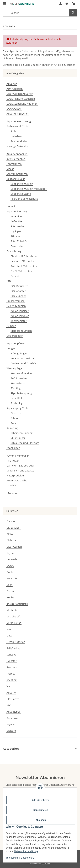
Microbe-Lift (14, 616)
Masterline (13, 610)
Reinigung (12, 428)
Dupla (10, 572)
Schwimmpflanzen (17, 174)
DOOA (10, 566)
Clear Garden (14, 547)
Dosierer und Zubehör (23, 363)
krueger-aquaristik (17, 604)
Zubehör (16, 276)
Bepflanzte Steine (21, 194)
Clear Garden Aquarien (20, 94)
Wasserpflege (14, 368)
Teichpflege (17, 403)
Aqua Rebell (14, 712)
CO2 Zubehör (18, 296)
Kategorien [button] (11, 749)
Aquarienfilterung (17, 211)
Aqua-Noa (12, 718)
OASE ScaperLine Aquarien (22, 104)
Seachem (12, 667)
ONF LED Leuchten (21, 271)
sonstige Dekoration (18, 146)
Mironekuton (14, 623)
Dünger (11, 348)
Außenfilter (17, 221)
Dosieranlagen (15, 336)
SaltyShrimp (14, 648)
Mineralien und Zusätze (20, 471)
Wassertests (18, 383)
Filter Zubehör (19, 241)
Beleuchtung (14, 251)
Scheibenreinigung (22, 433)
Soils (13, 131)
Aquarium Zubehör (18, 114)
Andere (15, 423)
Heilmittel (16, 398)
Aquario (11, 693)
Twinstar (12, 661)
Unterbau (16, 136)
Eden (9, 585)
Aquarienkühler (20, 316)
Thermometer (19, 321)
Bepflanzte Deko (16, 179)
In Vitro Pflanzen (16, 159)
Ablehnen (41, 820)
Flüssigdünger (19, 353)
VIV (8, 686)
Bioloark (11, 731)
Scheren (15, 418)
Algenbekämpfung (21, 393)
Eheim (10, 591)
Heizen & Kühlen (16, 306)
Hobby (10, 597)
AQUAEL (11, 724)
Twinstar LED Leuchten (24, 266)
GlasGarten (13, 699)
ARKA (10, 534)
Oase (9, 636)
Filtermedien (18, 226)
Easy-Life (12, 578)
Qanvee (11, 521)
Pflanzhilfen (13, 448)
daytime (11, 553)
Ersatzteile (17, 246)
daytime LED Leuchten (23, 261)
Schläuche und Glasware (25, 443)
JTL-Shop (46, 864)
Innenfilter (17, 216)
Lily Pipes (16, 231)
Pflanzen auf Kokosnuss (24, 199)
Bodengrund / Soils (18, 126)
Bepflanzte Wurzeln (22, 184)
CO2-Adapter (18, 291)
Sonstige (11, 655)
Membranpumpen (21, 331)
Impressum (12, 858)
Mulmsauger (18, 438)
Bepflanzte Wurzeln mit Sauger (29, 189)
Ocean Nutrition (16, 642)
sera (9, 629)
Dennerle (12, 559)
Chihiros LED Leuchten (24, 256)
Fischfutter (13, 461)
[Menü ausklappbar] (4, 2)
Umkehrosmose (15, 301)
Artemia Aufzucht (17, 480)
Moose (10, 169)
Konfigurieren (41, 810)
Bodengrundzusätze (22, 358)
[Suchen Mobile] (36, 13)
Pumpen (11, 326)
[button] (61, 4)
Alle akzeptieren (41, 800)
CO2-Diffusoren (20, 286)
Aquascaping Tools (17, 408)
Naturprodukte (15, 476)
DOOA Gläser (14, 109)
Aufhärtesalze (19, 378)
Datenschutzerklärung (26, 851)
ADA (9, 705)
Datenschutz (28, 858)
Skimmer (16, 236)
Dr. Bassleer (14, 528)
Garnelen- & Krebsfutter (20, 466)
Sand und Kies (19, 141)
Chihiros (11, 540)
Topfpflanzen (14, 164)
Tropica (11, 674)
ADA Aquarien (15, 89)
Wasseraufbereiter (21, 373)
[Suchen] (73, 13)
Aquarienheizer (20, 311)
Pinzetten (16, 413)
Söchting (16, 388)
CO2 (9, 281)
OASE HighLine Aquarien (21, 99)
